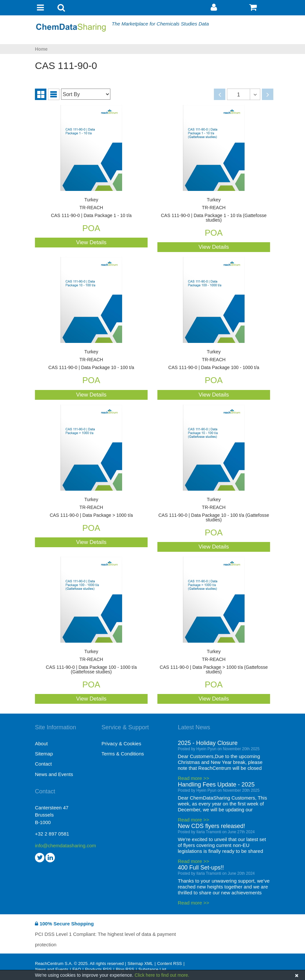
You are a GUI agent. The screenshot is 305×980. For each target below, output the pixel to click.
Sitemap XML (140, 963)
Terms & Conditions (123, 754)
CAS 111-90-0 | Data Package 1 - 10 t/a (91, 208)
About (41, 743)
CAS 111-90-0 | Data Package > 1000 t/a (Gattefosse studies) (214, 662)
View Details (91, 242)
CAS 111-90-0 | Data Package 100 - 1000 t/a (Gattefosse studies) (91, 662)
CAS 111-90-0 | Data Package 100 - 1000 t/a (214, 360)
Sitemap (44, 754)
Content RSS (169, 963)
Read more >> (194, 778)
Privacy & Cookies (121, 743)
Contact (43, 764)
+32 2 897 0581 (52, 834)
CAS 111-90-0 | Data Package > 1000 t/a (91, 507)
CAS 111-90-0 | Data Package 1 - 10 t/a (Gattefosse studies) (214, 210)
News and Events (54, 774)
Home (41, 49)
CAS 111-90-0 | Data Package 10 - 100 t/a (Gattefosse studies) (214, 510)
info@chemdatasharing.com (65, 845)
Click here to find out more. (162, 975)
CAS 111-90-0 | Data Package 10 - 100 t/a (91, 360)
